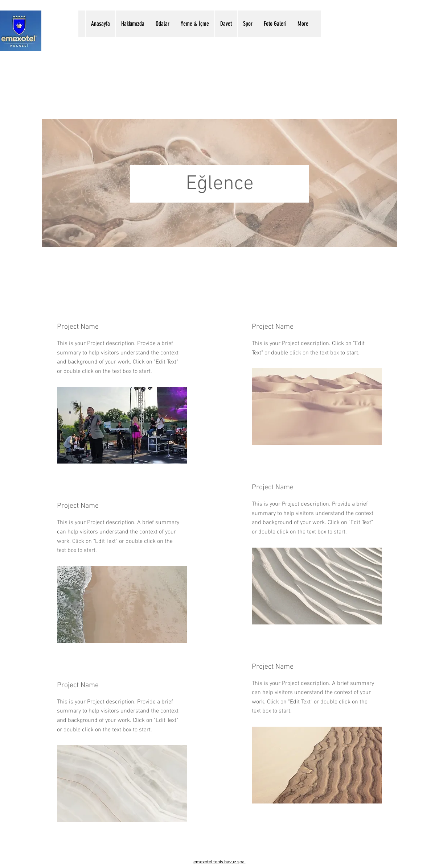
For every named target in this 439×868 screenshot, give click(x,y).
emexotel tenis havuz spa (219, 862)
